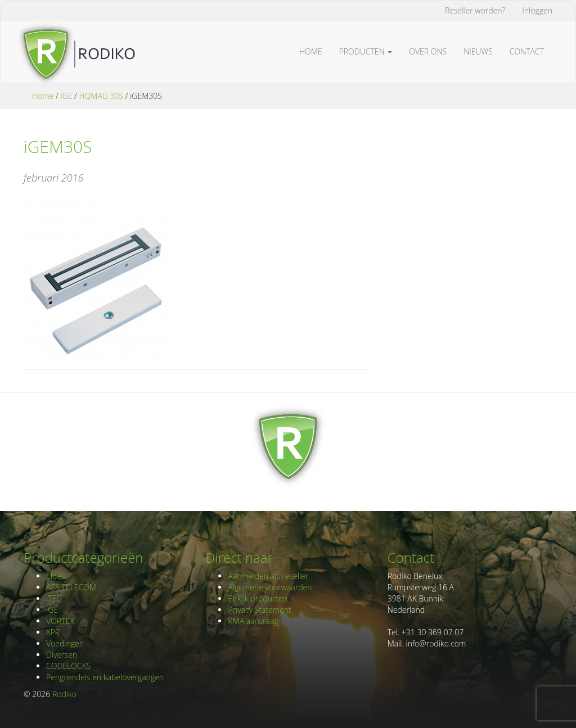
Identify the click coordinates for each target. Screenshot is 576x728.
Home (311, 51)
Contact (527, 51)
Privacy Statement (259, 610)
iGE (66, 96)
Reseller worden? (475, 10)
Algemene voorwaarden (270, 587)
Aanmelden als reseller (268, 576)
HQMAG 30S (101, 96)
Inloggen (537, 10)
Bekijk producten (258, 598)
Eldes (55, 576)
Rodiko (64, 694)
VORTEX (60, 621)
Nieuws (478, 51)
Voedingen (65, 643)
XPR (53, 632)
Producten (366, 51)
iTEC (54, 598)
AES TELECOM (71, 587)
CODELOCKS (68, 666)
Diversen (62, 655)
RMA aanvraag (253, 621)
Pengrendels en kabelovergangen (105, 677)
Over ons (428, 51)
